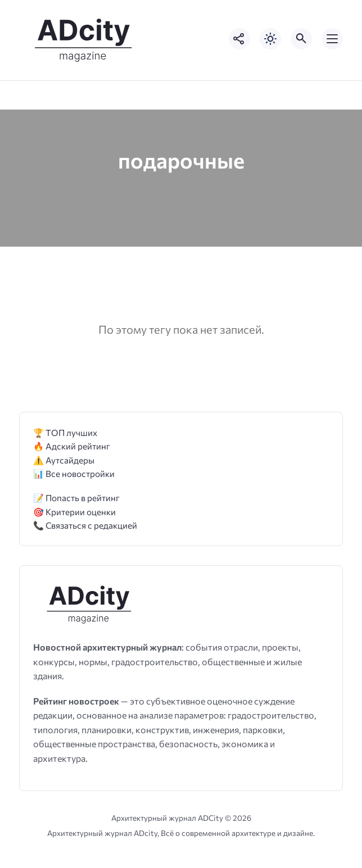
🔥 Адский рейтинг (72, 446)
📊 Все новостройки (74, 473)
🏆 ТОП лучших (65, 432)
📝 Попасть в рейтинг (76, 497)
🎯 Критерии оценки (74, 512)
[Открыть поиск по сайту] (301, 39)
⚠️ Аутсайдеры (64, 460)
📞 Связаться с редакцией (85, 525)
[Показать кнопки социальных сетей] (239, 39)
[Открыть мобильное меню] (332, 39)
